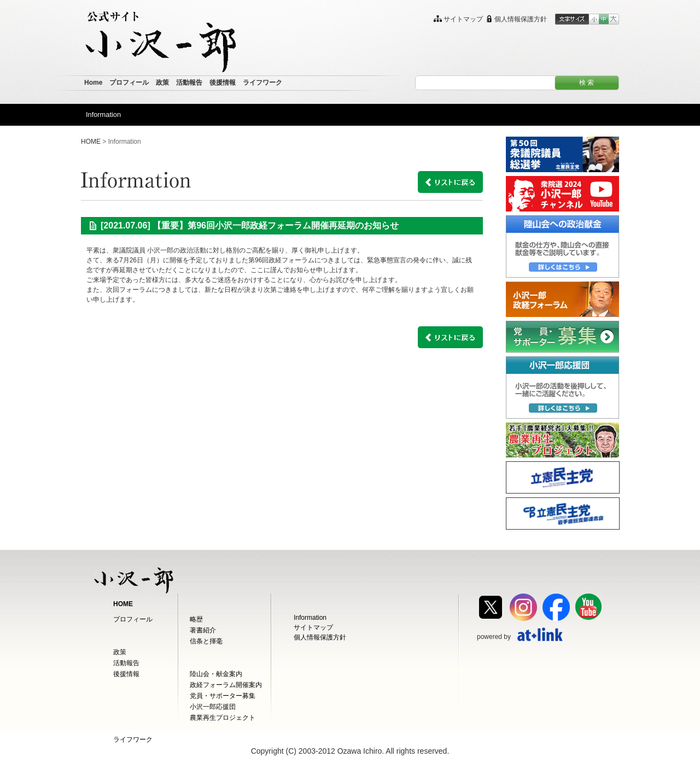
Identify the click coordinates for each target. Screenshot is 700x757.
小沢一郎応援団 (213, 707)
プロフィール (133, 619)
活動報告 (126, 663)
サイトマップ (313, 627)
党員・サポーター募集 (223, 696)
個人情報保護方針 (320, 637)
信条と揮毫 (206, 641)
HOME (91, 142)
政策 (120, 652)
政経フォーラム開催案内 (226, 685)
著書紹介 (203, 630)
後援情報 (126, 674)
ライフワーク (133, 740)
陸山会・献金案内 (216, 674)
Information (310, 618)
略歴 (196, 619)
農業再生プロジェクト (223, 718)
